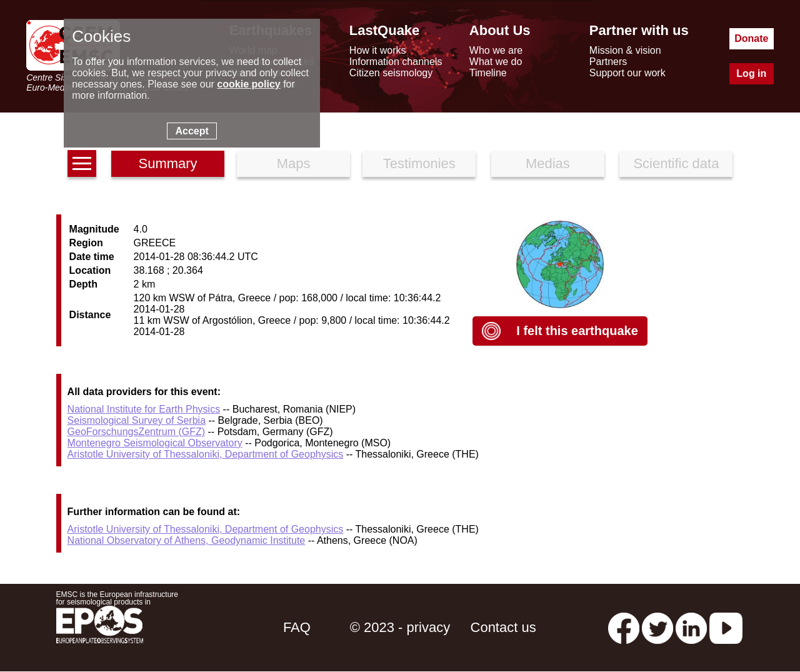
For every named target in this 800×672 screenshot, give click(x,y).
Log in (751, 73)
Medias (548, 163)
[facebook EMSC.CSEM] (624, 627)
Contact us (503, 627)
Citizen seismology (391, 73)
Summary (167, 163)
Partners (608, 62)
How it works (378, 50)
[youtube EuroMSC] (726, 627)
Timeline (488, 73)
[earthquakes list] (82, 163)
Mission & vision (625, 50)
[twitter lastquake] (657, 627)
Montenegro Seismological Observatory (155, 443)
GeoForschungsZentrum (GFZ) (137, 432)
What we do (496, 62)
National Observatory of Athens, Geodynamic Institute (187, 540)
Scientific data (676, 163)
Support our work (627, 73)
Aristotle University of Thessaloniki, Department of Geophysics (206, 454)
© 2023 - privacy (400, 627)
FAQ (297, 627)
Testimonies (419, 163)
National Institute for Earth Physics (144, 409)
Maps (294, 163)
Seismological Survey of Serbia (137, 420)
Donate (751, 38)
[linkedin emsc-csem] (691, 627)
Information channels (396, 62)
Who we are (496, 50)
